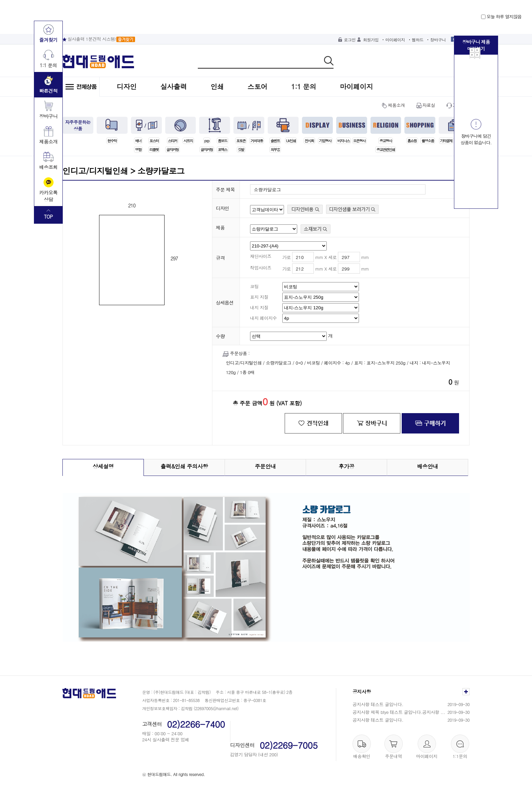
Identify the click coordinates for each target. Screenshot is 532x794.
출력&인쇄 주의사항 (184, 466)
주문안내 (265, 466)
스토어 (258, 86)
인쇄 (217, 86)
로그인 (350, 40)
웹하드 (418, 40)
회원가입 (371, 40)
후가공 (347, 466)
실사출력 (174, 86)
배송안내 (427, 466)
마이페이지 (395, 40)
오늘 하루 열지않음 (501, 16)
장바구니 (438, 40)
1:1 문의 (304, 86)
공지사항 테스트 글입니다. (378, 704)
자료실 (429, 105)
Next (475, 53)
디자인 (127, 86)
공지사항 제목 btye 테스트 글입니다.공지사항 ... (399, 712)
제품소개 (396, 105)
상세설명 (103, 466)
